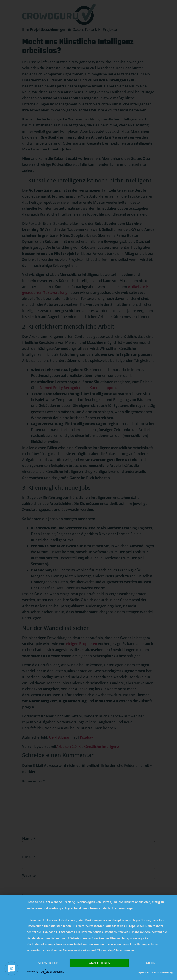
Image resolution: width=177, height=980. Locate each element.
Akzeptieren (100, 963)
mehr (151, 963)
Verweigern (48, 963)
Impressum (143, 973)
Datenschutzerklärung (162, 973)
